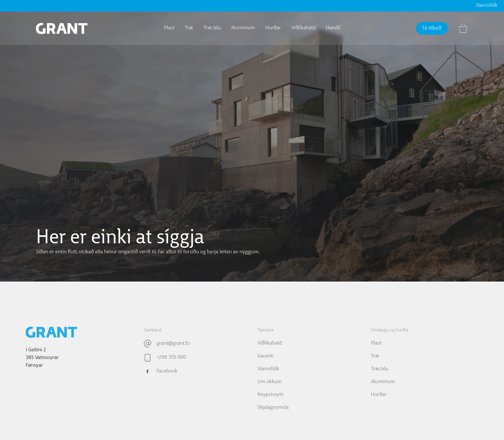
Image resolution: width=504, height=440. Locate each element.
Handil (333, 28)
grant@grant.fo (173, 344)
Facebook (167, 371)
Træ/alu (212, 28)
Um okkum (270, 382)
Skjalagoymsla (273, 408)
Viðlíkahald (303, 28)
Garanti (265, 356)
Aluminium (243, 28)
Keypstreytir (271, 395)
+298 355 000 (171, 357)
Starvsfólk (487, 5)
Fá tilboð (432, 28)
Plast (169, 28)
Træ (189, 28)
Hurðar (273, 28)
